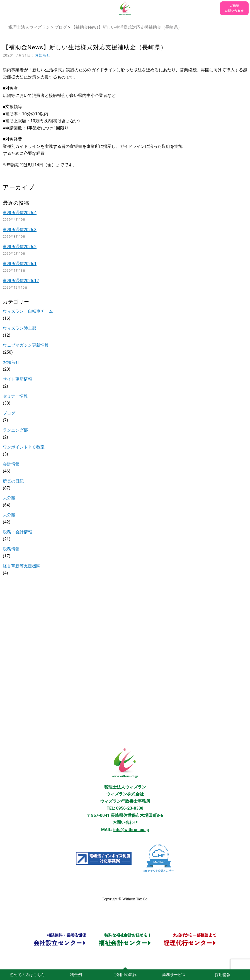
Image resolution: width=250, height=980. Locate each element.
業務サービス (174, 975)
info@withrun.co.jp (131, 830)
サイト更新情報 (17, 379)
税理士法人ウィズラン (29, 27)
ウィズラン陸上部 (20, 328)
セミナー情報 (15, 396)
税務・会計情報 (17, 532)
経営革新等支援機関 (22, 566)
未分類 (9, 498)
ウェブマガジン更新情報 (26, 345)
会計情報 (11, 464)
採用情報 (223, 975)
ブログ (61, 27)
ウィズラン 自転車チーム (28, 311)
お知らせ (43, 55)
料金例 (76, 975)
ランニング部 (15, 430)
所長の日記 (13, 481)
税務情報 (11, 549)
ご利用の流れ (125, 975)
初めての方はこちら (27, 975)
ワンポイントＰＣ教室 (24, 447)
